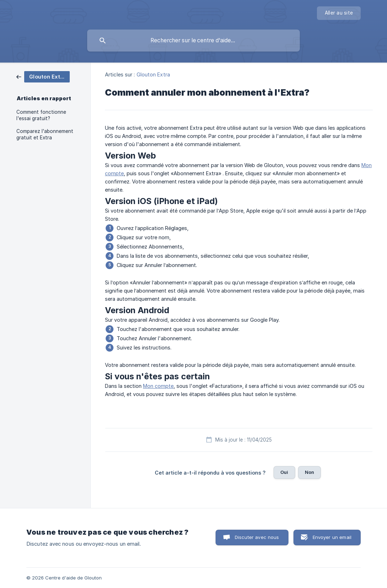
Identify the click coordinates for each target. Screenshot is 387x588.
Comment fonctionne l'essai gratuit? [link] (41, 115)
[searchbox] (193, 41)
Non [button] (309, 472)
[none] (339, 13)
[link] (43, 76)
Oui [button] (284, 472)
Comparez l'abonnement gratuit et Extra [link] (45, 134)
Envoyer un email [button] (332, 537)
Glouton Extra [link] (153, 74)
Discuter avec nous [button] (257, 537)
